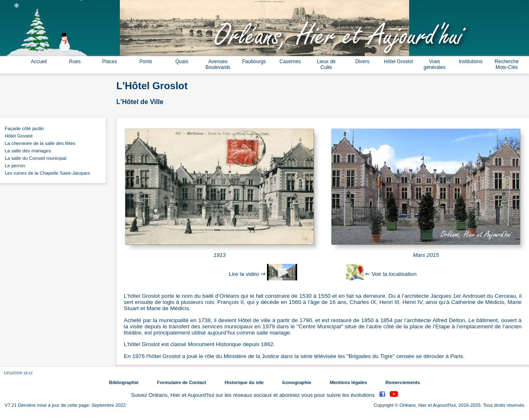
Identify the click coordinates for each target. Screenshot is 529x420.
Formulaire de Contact (182, 382)
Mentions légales (348, 382)
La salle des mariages (26, 151)
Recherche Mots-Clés (507, 64)
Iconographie (297, 382)
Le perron (14, 166)
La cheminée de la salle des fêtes (39, 143)
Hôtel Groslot (398, 62)
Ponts (146, 62)
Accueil (39, 62)
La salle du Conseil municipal (34, 158)
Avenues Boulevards (218, 64)
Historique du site (244, 382)
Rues (75, 62)
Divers (362, 62)
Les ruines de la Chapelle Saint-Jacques (46, 173)
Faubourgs (254, 62)
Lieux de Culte (326, 64)
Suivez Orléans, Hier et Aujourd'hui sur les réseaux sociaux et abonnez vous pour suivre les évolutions (254, 395)
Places (110, 62)
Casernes (290, 62)
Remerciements (403, 382)
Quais (182, 62)
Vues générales (435, 64)
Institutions (471, 62)
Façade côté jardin (23, 128)
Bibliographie (124, 382)
